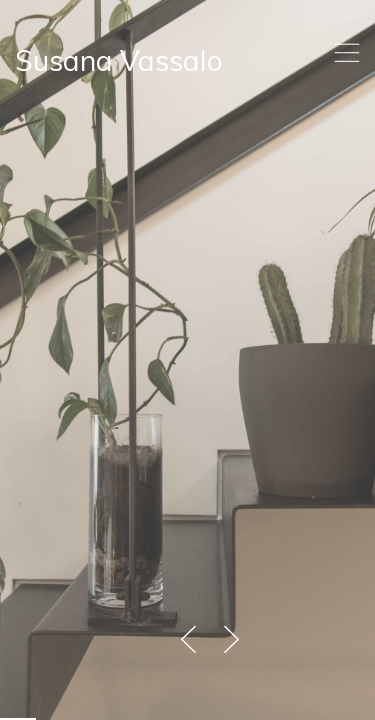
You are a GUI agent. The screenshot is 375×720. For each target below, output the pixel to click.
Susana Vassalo (119, 60)
